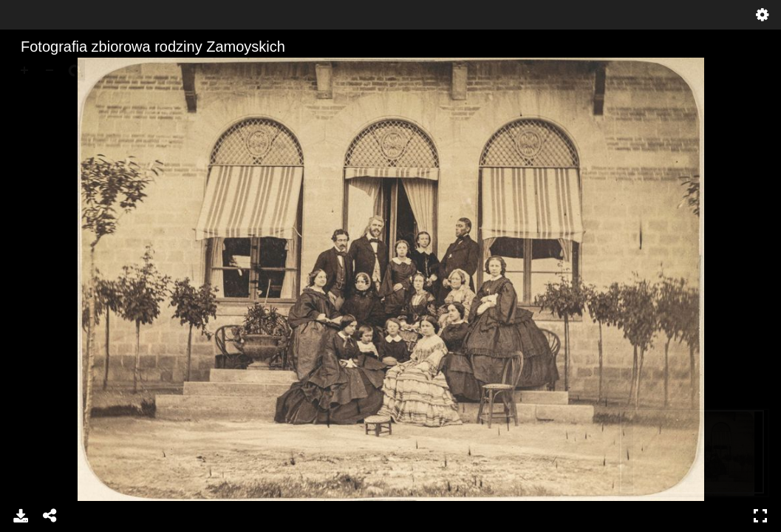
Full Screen (760, 516)
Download (21, 516)
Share (50, 516)
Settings (763, 15)
